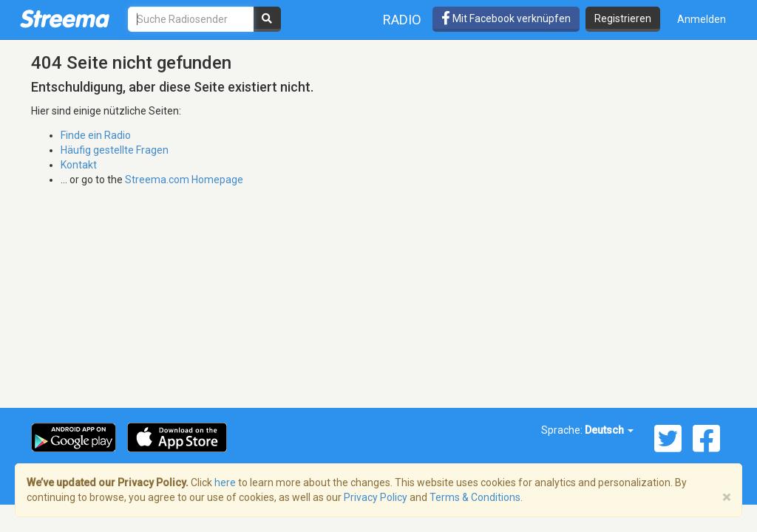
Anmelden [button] (702, 19)
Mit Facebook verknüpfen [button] (506, 18)
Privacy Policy (376, 497)
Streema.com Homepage (184, 180)
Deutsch (609, 430)
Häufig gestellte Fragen (115, 150)
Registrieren (623, 18)
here (225, 482)
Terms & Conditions (475, 497)
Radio (402, 20)
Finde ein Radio (96, 135)
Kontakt (79, 165)
